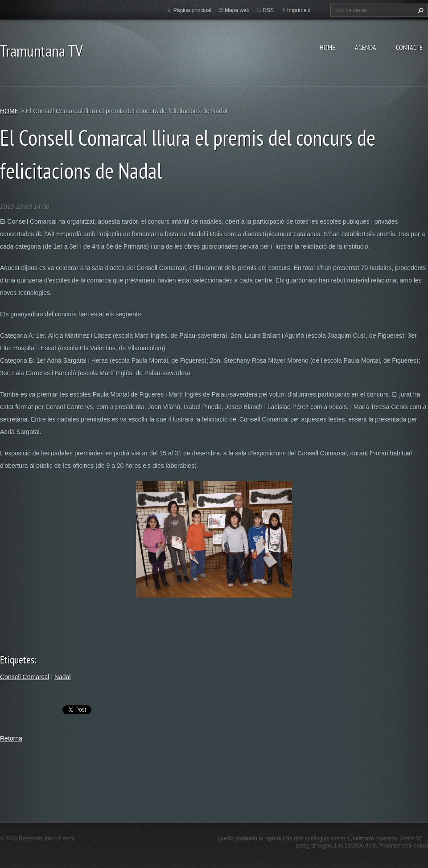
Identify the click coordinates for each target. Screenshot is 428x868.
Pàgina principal (192, 10)
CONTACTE (409, 47)
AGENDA (366, 47)
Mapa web (237, 10)
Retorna (11, 738)
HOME (327, 47)
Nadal (63, 677)
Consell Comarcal (25, 677)
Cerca (420, 10)
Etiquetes (17, 660)
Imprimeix (299, 10)
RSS (268, 10)
